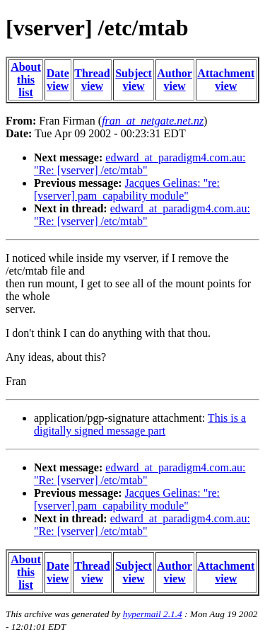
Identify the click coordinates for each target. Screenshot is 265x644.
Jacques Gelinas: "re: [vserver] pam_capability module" (127, 189)
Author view (175, 80)
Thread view (92, 80)
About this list (26, 80)
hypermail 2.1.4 (153, 614)
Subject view (134, 80)
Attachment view (226, 80)
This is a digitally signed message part (140, 424)
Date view (58, 80)
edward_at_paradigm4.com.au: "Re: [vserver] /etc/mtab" (140, 164)
